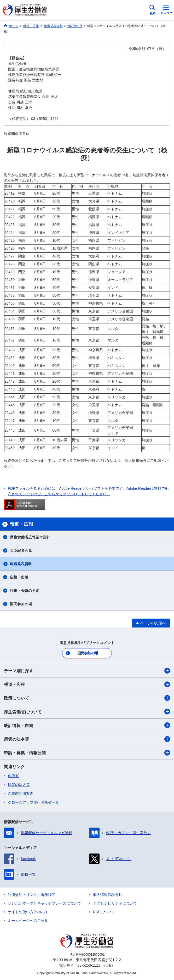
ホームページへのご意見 (28, 921)
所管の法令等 (87, 739)
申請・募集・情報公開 (87, 753)
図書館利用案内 (21, 794)
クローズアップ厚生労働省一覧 (33, 802)
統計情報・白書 (87, 725)
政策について (87, 698)
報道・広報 (87, 684)
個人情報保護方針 (108, 895)
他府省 (13, 776)
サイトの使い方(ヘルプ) (27, 912)
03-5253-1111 (89, 965)
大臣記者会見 (21, 550)
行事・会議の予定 (25, 591)
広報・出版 (19, 577)
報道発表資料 (21, 564)
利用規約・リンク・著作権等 (32, 895)
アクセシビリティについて (115, 903)
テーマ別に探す (87, 671)
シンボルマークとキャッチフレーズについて (44, 903)
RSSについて (104, 912)
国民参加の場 (21, 604)
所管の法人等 (19, 785)
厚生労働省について (87, 712)
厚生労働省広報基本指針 (30, 537)
